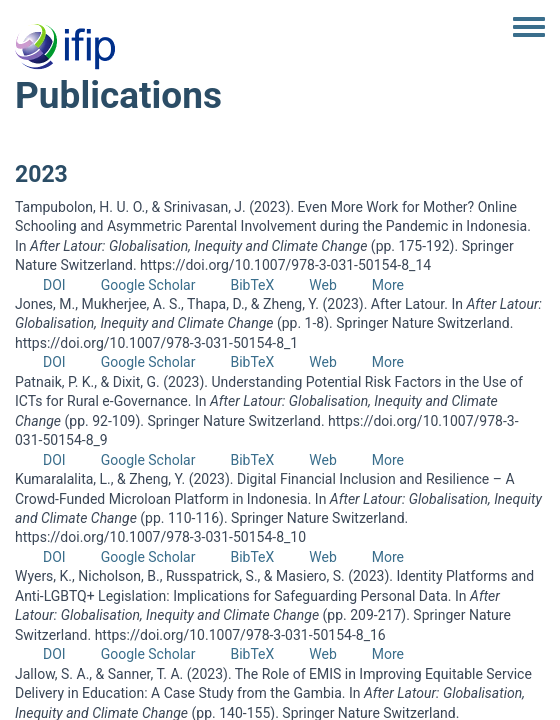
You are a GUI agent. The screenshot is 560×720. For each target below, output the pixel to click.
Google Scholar (148, 285)
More (388, 285)
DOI (54, 285)
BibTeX (252, 285)
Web (323, 285)
